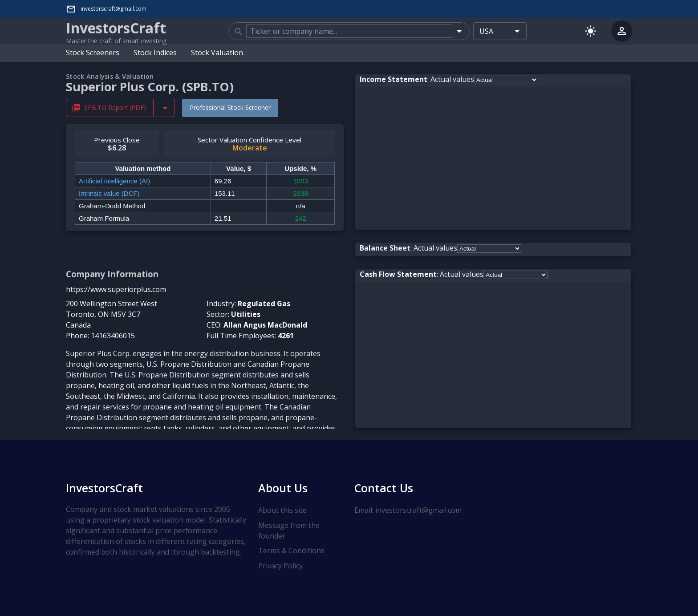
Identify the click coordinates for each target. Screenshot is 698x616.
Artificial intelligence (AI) (114, 181)
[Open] (459, 31)
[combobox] (349, 31)
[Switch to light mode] (590, 31)
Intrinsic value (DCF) (109, 193)
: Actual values (417, 79)
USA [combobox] (486, 31)
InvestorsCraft (104, 488)
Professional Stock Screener (230, 107)
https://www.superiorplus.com (116, 289)
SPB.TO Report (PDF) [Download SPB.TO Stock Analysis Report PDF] (110, 108)
